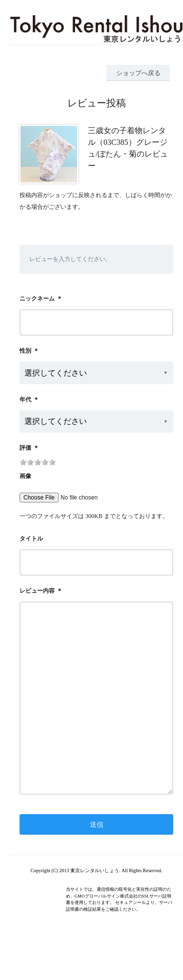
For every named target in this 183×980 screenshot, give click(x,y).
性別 (25, 351)
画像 (25, 476)
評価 (25, 448)
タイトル (31, 539)
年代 (25, 400)
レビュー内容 (37, 591)
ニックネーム (37, 299)
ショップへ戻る (138, 73)
